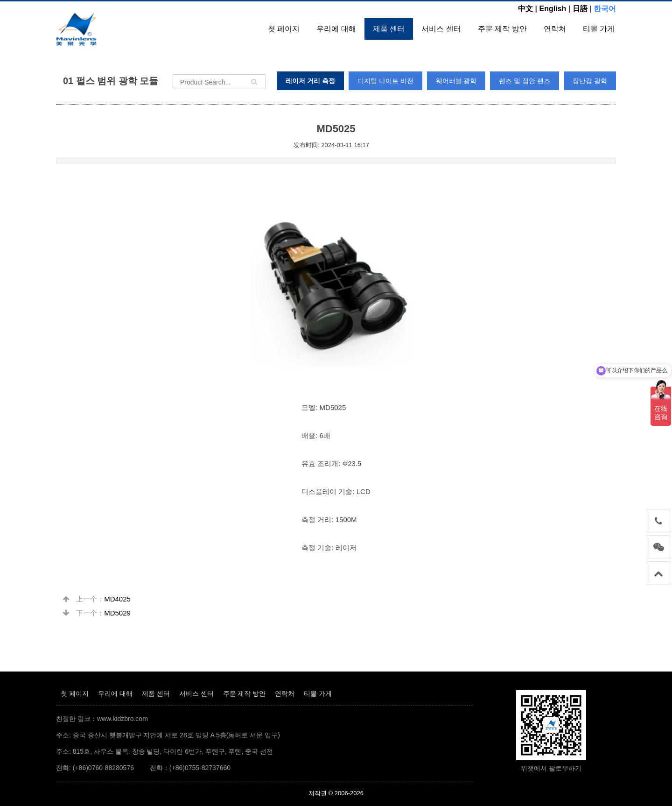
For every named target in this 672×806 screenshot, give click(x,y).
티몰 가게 (599, 29)
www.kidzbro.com (122, 719)
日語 (580, 9)
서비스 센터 (441, 29)
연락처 (555, 29)
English (553, 9)
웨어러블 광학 (456, 81)
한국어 (605, 9)
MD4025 (117, 599)
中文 (525, 9)
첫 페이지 (284, 29)
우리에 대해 (336, 29)
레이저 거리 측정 (310, 81)
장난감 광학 (590, 81)
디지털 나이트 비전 (385, 81)
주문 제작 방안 (502, 29)
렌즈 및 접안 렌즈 (525, 81)
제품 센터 (389, 29)
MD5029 (117, 613)
